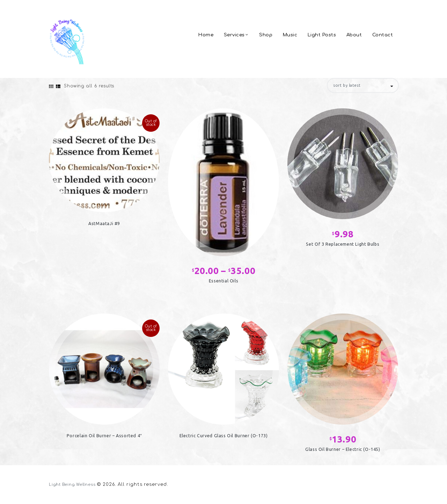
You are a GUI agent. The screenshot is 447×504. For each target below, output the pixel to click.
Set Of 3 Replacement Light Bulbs (343, 246)
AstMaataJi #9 (104, 225)
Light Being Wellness (76, 485)
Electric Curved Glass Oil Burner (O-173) (223, 437)
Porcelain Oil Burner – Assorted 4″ (104, 437)
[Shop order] (359, 86)
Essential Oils (223, 283)
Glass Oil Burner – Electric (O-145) (343, 451)
